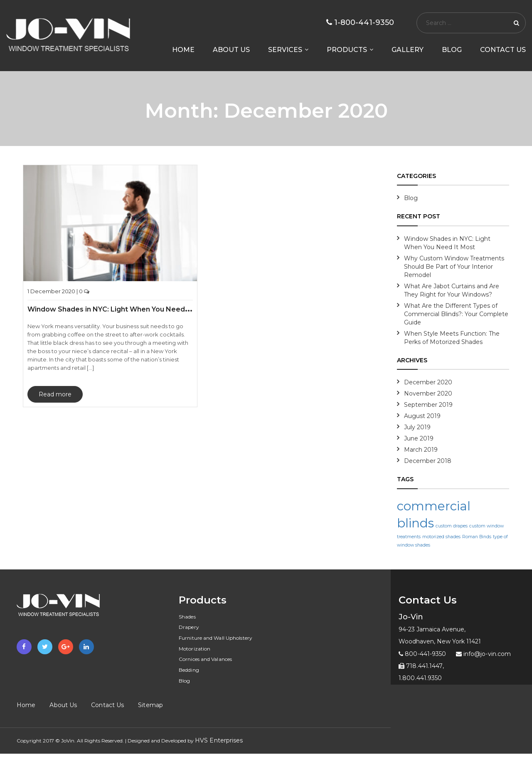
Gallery (408, 50)
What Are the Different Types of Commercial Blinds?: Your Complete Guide (456, 314)
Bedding (189, 670)
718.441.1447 (421, 666)
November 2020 (428, 393)
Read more (55, 394)
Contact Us (503, 50)
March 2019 (421, 450)
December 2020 (428, 382)
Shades (187, 617)
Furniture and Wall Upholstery (216, 638)
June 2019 (419, 438)
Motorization (195, 649)
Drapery (189, 627)
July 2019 (417, 427)
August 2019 (422, 416)
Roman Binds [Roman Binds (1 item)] (477, 537)
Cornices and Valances (205, 659)
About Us (63, 705)
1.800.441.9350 (420, 678)
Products (347, 50)
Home (183, 50)
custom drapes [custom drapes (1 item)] (452, 526)
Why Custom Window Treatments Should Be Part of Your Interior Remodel (454, 267)
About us (231, 50)
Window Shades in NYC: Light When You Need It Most (119, 309)
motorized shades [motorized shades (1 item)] (441, 537)
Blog (452, 50)
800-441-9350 (422, 654)
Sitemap (150, 705)
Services (285, 50)
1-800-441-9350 (360, 22)
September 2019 (428, 405)
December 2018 (428, 461)
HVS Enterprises (219, 740)
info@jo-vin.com (484, 654)
